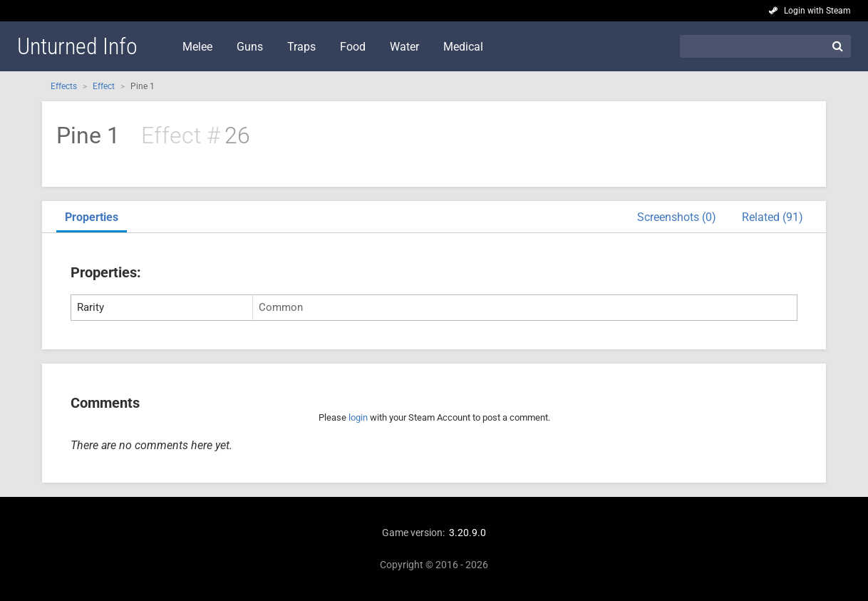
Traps (301, 47)
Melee (197, 47)
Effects (64, 86)
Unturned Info (77, 46)
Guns (250, 47)
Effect (104, 86)
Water (404, 47)
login (358, 417)
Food (353, 47)
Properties (92, 217)
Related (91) (773, 217)
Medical (463, 47)
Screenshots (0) (677, 217)
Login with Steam (817, 11)
